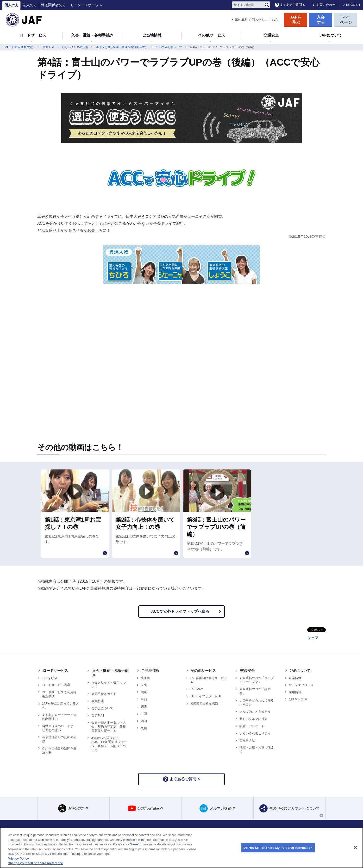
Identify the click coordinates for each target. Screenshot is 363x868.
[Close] (355, 848)
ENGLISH (353, 5)
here (135, 844)
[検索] (267, 5)
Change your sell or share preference (35, 863)
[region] (181, 848)
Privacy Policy (18, 859)
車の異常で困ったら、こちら (257, 20)
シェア (313, 638)
